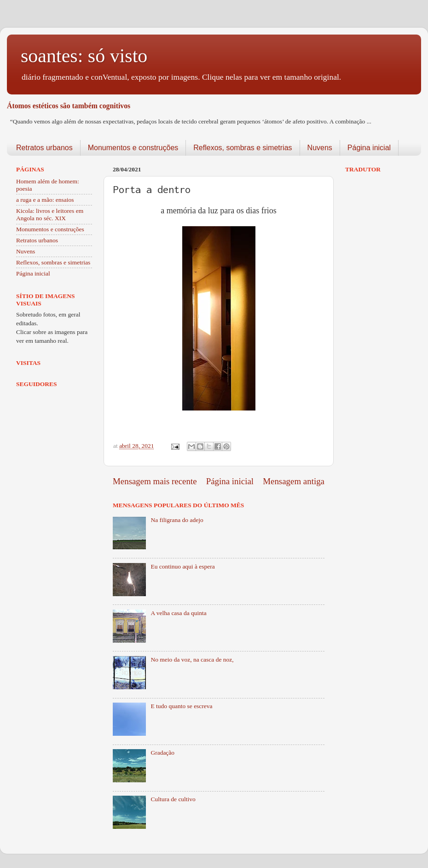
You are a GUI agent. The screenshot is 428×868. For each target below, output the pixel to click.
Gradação (162, 753)
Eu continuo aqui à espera (182, 566)
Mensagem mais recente (155, 481)
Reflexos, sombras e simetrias (243, 148)
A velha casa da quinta (178, 613)
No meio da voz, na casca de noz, (192, 660)
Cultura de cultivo (173, 799)
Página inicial (369, 148)
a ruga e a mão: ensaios (45, 200)
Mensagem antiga (294, 481)
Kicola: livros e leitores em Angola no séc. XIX (50, 214)
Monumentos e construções (133, 148)
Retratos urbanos (44, 148)
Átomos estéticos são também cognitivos (69, 106)
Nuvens (320, 148)
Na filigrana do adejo (177, 520)
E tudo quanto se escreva (181, 706)
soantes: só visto (84, 56)
